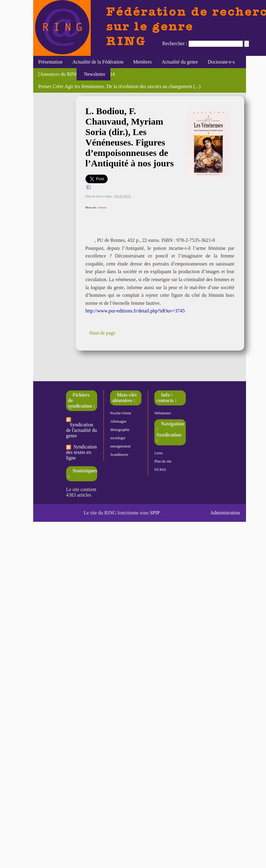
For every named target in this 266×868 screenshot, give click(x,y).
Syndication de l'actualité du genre (82, 428)
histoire (103, 207)
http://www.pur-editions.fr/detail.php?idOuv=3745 (135, 311)
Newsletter (93, 74)
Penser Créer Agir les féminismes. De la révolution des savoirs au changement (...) (119, 86)
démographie (120, 430)
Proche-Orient (121, 413)
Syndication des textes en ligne (81, 452)
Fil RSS (160, 470)
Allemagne (118, 421)
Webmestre (163, 413)
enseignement (120, 446)
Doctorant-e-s (221, 62)
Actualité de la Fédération (98, 62)
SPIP (155, 513)
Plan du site (163, 461)
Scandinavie (119, 455)
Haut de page (102, 333)
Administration (225, 513)
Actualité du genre (180, 62)
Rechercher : (175, 43)
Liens (159, 453)
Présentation (50, 62)
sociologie (118, 438)
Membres (142, 62)
